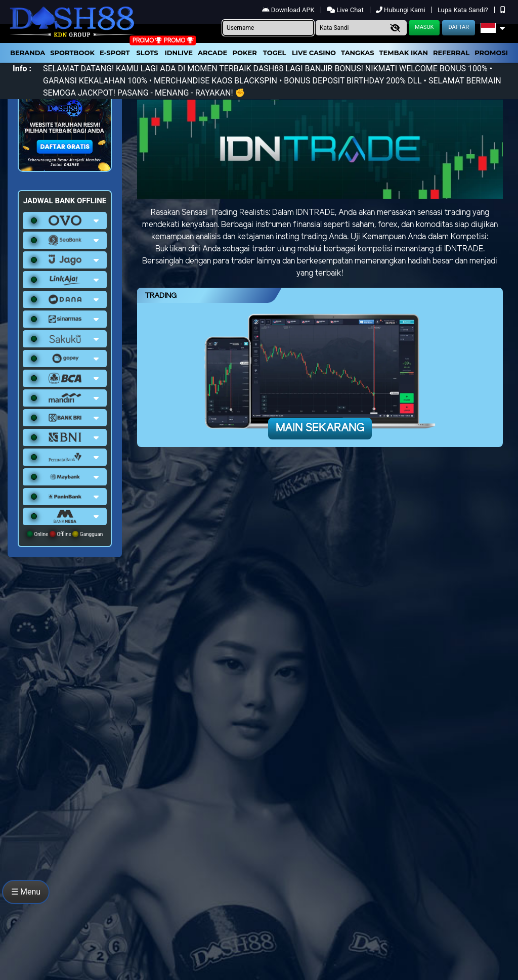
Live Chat (346, 10)
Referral (451, 53)
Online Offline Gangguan (65, 534)
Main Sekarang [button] (320, 428)
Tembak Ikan (404, 53)
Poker (245, 53)
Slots (147, 53)
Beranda (28, 53)
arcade (212, 53)
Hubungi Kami (401, 10)
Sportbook (72, 53)
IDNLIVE (179, 53)
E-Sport (115, 53)
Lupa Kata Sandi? (464, 10)
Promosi (491, 53)
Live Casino (314, 53)
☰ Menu (26, 892)
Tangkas (358, 53)
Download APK (289, 10)
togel (274, 53)
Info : (22, 69)
